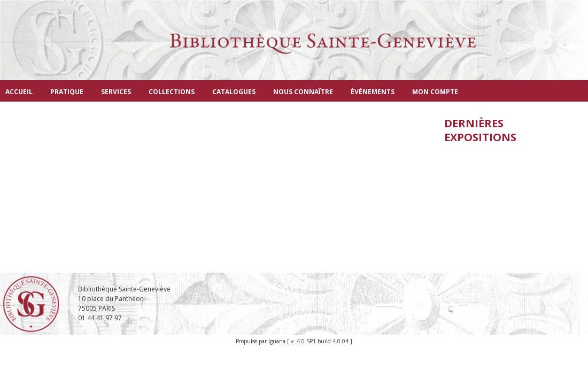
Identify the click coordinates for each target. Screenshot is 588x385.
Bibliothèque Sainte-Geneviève (294, 51)
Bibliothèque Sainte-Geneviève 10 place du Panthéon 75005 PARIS (124, 299)
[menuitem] (19, 91)
